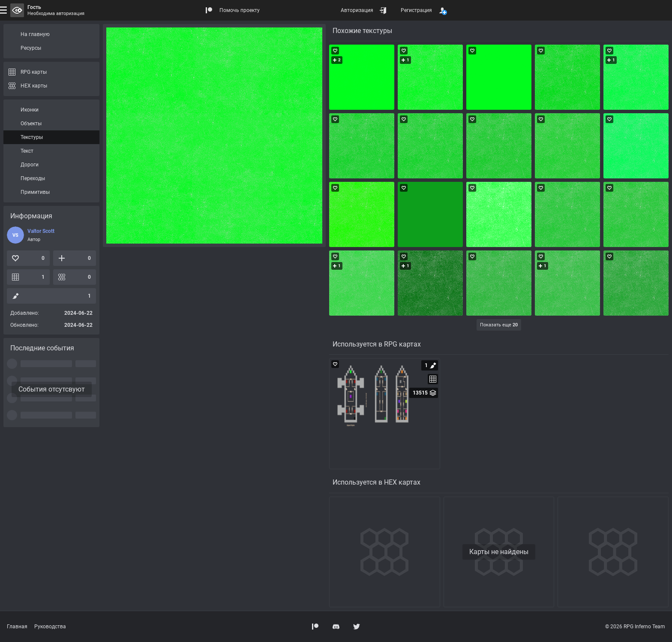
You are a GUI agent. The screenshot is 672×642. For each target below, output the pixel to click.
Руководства (50, 627)
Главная (17, 627)
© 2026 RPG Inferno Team (635, 627)
